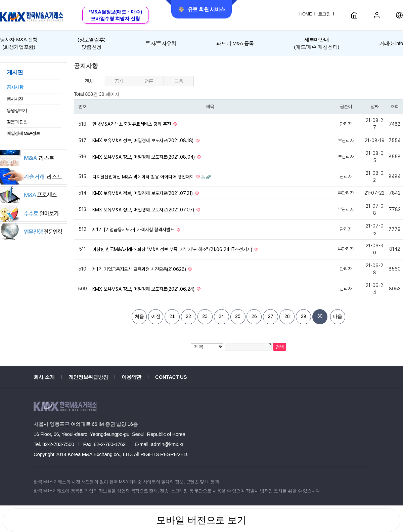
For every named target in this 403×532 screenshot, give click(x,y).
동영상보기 (17, 110)
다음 (338, 316)
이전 (156, 316)
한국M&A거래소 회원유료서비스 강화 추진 (132, 124)
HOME (305, 14)
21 (172, 316)
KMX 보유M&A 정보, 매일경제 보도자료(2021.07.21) (143, 193)
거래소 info (391, 43)
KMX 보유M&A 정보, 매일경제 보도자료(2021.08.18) (144, 140)
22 (189, 316)
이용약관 (131, 377)
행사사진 (15, 99)
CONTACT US (171, 377)
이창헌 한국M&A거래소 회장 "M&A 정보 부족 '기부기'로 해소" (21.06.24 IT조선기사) (173, 249)
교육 (178, 81)
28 (287, 316)
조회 (394, 106)
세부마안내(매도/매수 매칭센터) (317, 43)
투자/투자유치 (161, 43)
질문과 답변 (17, 122)
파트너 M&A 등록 (235, 43)
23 (205, 316)
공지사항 (15, 87)
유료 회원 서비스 (202, 9)
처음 (139, 316)
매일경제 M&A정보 (23, 133)
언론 (149, 81)
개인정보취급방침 (88, 377)
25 (238, 316)
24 (221, 316)
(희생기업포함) (19, 43)
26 (254, 316)
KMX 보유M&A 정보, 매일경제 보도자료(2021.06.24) (144, 289)
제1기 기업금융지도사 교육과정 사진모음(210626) (140, 269)
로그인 (324, 14)
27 (271, 316)
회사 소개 (44, 377)
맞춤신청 (92, 43)
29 (304, 316)
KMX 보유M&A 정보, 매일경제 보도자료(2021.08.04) (144, 157)
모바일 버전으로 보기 (201, 520)
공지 (119, 81)
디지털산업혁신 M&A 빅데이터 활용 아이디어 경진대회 (144, 177)
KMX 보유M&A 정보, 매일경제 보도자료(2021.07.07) (144, 210)
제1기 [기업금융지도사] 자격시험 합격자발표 (134, 230)
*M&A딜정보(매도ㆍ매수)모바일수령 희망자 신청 (115, 15)
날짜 (374, 106)
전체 (89, 81)
